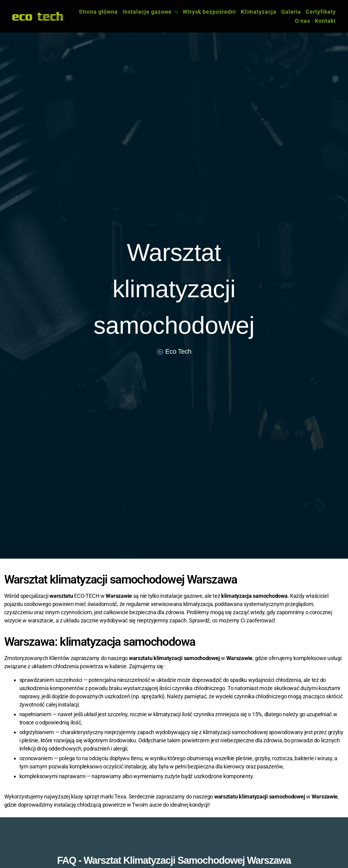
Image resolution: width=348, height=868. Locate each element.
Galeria (291, 12)
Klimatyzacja (259, 12)
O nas (302, 21)
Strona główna (98, 12)
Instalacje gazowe (147, 12)
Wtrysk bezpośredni (209, 12)
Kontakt (325, 21)
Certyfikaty (321, 12)
